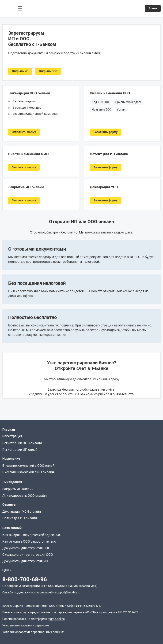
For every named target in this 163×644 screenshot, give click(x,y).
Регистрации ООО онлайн (22, 443)
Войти (153, 8)
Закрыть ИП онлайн (18, 489)
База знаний (12, 528)
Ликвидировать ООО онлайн (25, 496)
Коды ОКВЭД (100, 102)
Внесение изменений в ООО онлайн (29, 466)
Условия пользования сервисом (26, 625)
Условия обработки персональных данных (33, 632)
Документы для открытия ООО (26, 548)
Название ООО (101, 110)
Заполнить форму (24, 132)
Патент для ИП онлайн (20, 518)
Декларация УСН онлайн (22, 511)
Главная (9, 429)
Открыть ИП (20, 71)
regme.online (56, 619)
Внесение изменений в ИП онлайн (28, 472)
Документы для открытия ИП (25, 561)
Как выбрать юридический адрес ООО (32, 535)
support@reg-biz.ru (68, 592)
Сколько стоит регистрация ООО (28, 555)
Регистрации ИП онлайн (21, 450)
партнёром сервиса (70, 612)
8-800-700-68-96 (25, 579)
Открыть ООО (48, 71)
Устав (121, 110)
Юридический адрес (128, 102)
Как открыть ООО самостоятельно (29, 541)
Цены (7, 570)
